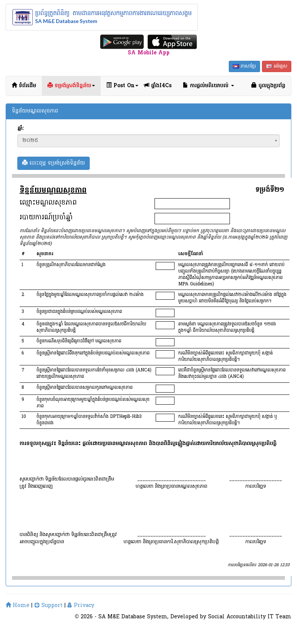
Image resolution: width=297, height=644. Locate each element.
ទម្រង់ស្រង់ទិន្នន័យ (71, 86)
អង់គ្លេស (277, 66)
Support (48, 606)
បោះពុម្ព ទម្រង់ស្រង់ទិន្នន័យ (54, 163)
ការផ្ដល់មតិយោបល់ (208, 86)
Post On (122, 86)
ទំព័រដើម (24, 86)
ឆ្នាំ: (21, 129)
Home (18, 606)
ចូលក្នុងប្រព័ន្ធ (268, 86)
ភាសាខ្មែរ (244, 66)
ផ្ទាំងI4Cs (158, 86)
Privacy (81, 606)
